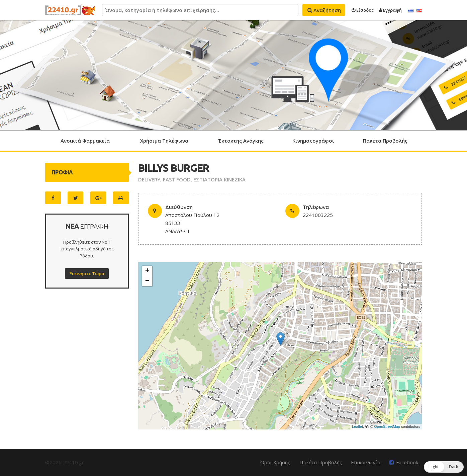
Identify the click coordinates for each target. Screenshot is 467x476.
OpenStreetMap (387, 426)
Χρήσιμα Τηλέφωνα (164, 141)
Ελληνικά (411, 11)
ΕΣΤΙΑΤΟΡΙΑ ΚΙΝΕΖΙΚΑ (219, 179)
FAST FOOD (177, 179)
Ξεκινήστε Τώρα (87, 273)
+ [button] (147, 271)
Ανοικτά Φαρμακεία (85, 141)
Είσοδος (363, 10)
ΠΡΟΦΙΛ (62, 172)
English (419, 11)
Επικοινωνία (366, 462)
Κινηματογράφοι (313, 141)
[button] (444, 467)
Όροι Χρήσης (275, 462)
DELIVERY (149, 179)
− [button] (147, 281)
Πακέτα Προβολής (385, 141)
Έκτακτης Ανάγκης (241, 141)
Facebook (407, 462)
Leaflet (357, 426)
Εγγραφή (390, 10)
